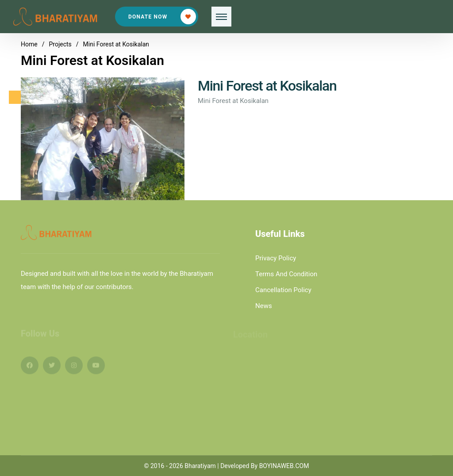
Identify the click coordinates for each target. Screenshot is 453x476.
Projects (60, 44)
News (264, 306)
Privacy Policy (276, 258)
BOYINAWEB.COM (284, 466)
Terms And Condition (286, 274)
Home (29, 44)
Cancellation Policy (283, 290)
